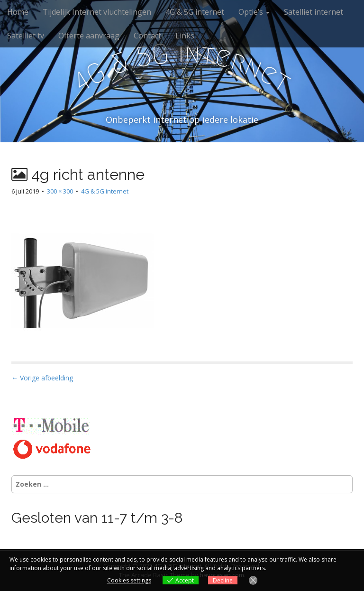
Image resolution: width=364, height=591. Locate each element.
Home (18, 12)
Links (185, 36)
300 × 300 (60, 191)
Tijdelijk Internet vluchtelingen (97, 12)
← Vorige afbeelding (42, 378)
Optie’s (254, 12)
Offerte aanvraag (89, 36)
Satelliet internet (314, 12)
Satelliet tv (26, 36)
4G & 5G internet (195, 12)
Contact (147, 36)
